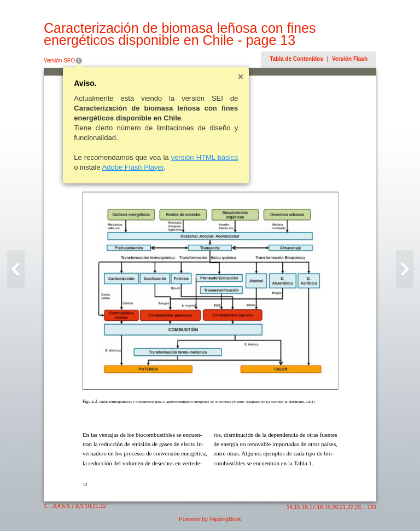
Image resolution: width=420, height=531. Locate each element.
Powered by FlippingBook (210, 519)
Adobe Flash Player (133, 167)
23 (358, 507)
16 (305, 507)
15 (297, 507)
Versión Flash (350, 59)
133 (372, 507)
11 (95, 506)
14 (290, 507)
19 (327, 507)
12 (103, 506)
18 (320, 507)
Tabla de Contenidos (296, 59)
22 (350, 507)
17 (313, 507)
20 (335, 507)
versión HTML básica (205, 157)
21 (343, 507)
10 (88, 506)
